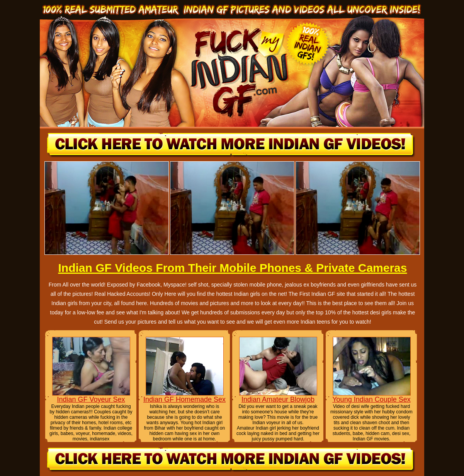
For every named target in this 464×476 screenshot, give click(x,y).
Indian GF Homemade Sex (184, 399)
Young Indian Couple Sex (371, 399)
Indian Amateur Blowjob (278, 399)
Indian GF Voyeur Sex (91, 399)
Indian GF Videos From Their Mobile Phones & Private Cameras (232, 268)
